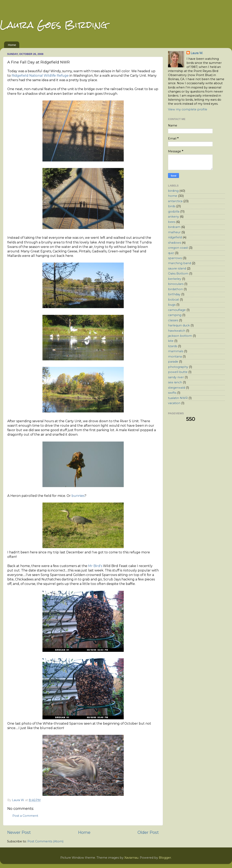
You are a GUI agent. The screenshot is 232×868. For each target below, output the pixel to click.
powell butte (178, 372)
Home (12, 45)
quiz (171, 253)
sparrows (175, 258)
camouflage (177, 310)
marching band (179, 263)
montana (175, 357)
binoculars (176, 284)
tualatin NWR (178, 398)
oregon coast (178, 248)
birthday (174, 294)
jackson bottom (180, 336)
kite (171, 341)
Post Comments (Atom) (45, 841)
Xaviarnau (131, 858)
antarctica (175, 201)
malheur (174, 232)
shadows (175, 243)
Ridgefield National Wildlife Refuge (40, 76)
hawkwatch (177, 331)
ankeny (173, 217)
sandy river (176, 377)
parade (173, 362)
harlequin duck (179, 325)
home (173, 196)
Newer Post (19, 832)
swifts (172, 393)
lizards (173, 346)
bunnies (78, 496)
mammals (176, 351)
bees (172, 222)
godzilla (174, 212)
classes (173, 320)
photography (178, 367)
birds (172, 206)
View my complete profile (188, 109)
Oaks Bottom (178, 274)
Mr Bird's (95, 566)
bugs (172, 305)
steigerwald (177, 388)
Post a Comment (25, 816)
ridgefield (175, 237)
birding (173, 191)
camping (175, 315)
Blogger (165, 858)
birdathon (175, 289)
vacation (174, 403)
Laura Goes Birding (54, 25)
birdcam (174, 227)
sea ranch (175, 382)
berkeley (175, 279)
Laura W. (197, 53)
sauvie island (177, 268)
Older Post (148, 832)
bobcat (173, 300)
